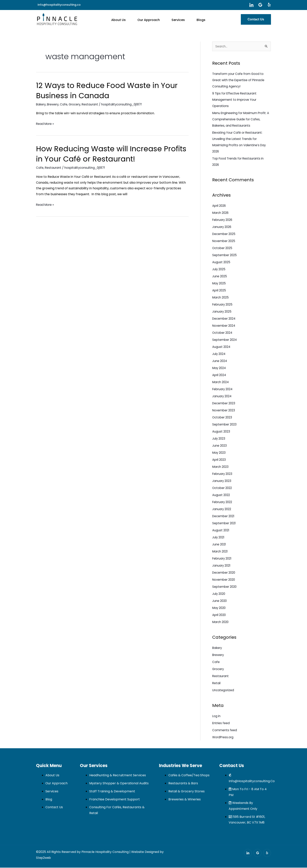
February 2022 (223, 502)
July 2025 (219, 270)
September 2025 (225, 255)
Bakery (41, 104)
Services (176, 19)
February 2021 (223, 559)
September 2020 (225, 587)
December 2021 (224, 517)
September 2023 (225, 425)
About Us (124, 19)
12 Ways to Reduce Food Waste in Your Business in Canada (111, 90)
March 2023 (221, 467)
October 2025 (223, 248)
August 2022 (222, 495)
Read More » (45, 124)
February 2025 (223, 305)
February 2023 (223, 474)
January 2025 (223, 312)
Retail (217, 683)
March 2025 (221, 298)
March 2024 (221, 382)
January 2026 (223, 227)
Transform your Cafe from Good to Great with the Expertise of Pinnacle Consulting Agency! (240, 80)
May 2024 (220, 368)
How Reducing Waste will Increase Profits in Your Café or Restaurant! (103, 154)
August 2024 (222, 347)
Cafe (66, 104)
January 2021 (222, 566)
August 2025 (222, 263)
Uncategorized (224, 691)
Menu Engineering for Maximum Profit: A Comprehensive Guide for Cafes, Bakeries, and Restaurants (241, 120)
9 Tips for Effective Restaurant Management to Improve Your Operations (236, 100)
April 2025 (220, 291)
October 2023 (223, 418)
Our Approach (150, 19)
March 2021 (221, 552)
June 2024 (220, 361)
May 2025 (220, 284)
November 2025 (225, 241)
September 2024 (225, 340)
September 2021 (225, 524)
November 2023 (224, 411)
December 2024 (225, 319)
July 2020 (219, 594)
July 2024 (219, 354)
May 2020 (220, 608)
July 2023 (219, 439)
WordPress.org (224, 738)
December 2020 (225, 573)
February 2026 (223, 220)
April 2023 (220, 460)
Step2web (44, 858)
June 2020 (220, 601)
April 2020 (220, 615)
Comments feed (225, 731)
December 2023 (225, 404)
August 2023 (222, 432)
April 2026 (220, 206)
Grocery (78, 104)
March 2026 (221, 213)
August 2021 (221, 531)
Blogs (195, 19)
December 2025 (225, 234)
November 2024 (225, 326)
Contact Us (256, 19)
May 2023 (219, 453)
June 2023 (220, 446)
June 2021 (220, 545)
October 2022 (223, 488)
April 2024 (220, 375)
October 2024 (223, 333)
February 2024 (223, 390)
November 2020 (225, 580)
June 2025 (220, 277)
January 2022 (223, 509)
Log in (217, 716)
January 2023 (223, 481)
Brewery (55, 104)
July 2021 (219, 538)
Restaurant (94, 104)
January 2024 (223, 397)
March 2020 (221, 622)
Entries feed (221, 723)
